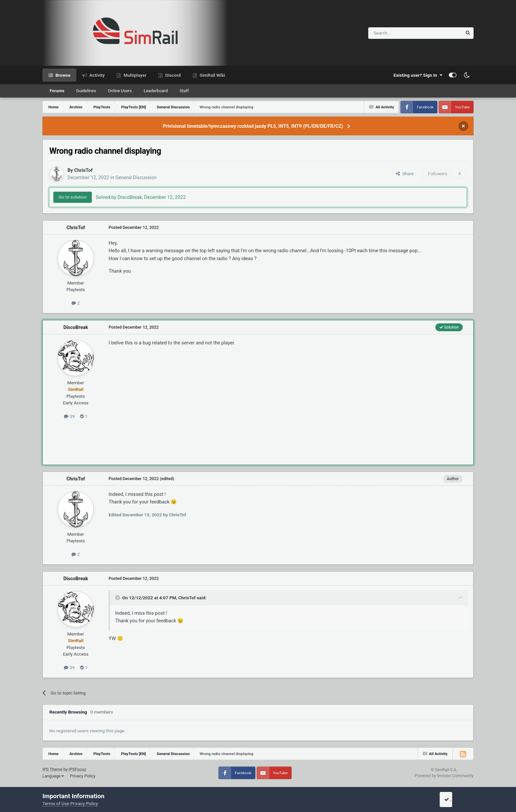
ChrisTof (83, 170)
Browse (62, 75)
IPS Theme (52, 769)
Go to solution (73, 197)
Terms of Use (56, 803)
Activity (96, 75)
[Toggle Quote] (118, 598)
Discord (172, 75)
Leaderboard (156, 91)
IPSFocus (77, 769)
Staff (184, 91)
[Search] (399, 33)
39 (69, 416)
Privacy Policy (83, 776)
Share (405, 174)
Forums (57, 91)
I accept (454, 799)
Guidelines (86, 91)
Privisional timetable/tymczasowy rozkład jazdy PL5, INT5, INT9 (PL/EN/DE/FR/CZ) (253, 126)
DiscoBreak (76, 327)
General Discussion (136, 177)
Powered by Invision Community (444, 776)
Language (53, 776)
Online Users (120, 91)
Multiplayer (134, 75)
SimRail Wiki (212, 75)
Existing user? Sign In (418, 75)
